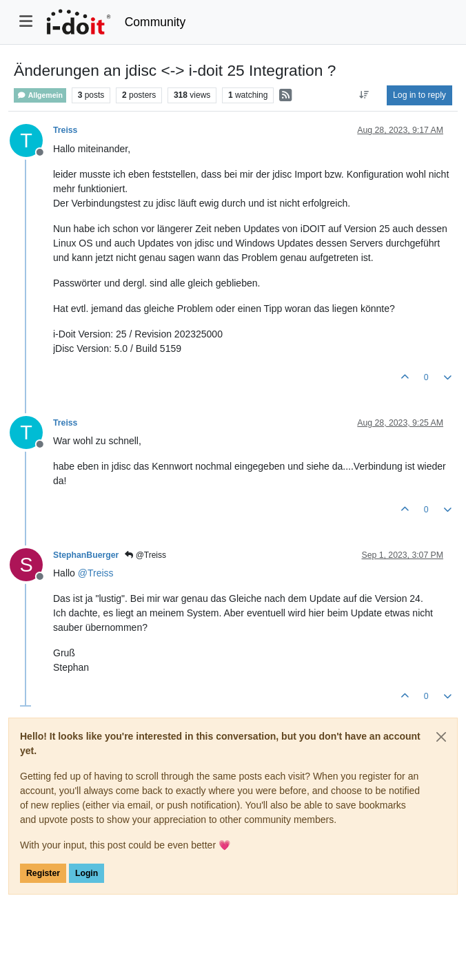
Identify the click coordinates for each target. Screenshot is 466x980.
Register (43, 873)
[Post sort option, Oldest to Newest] (364, 95)
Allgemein (40, 95)
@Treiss (145, 555)
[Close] (441, 737)
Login (87, 873)
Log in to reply (419, 95)
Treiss (65, 130)
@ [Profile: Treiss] (96, 573)
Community (155, 22)
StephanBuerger (86, 555)
